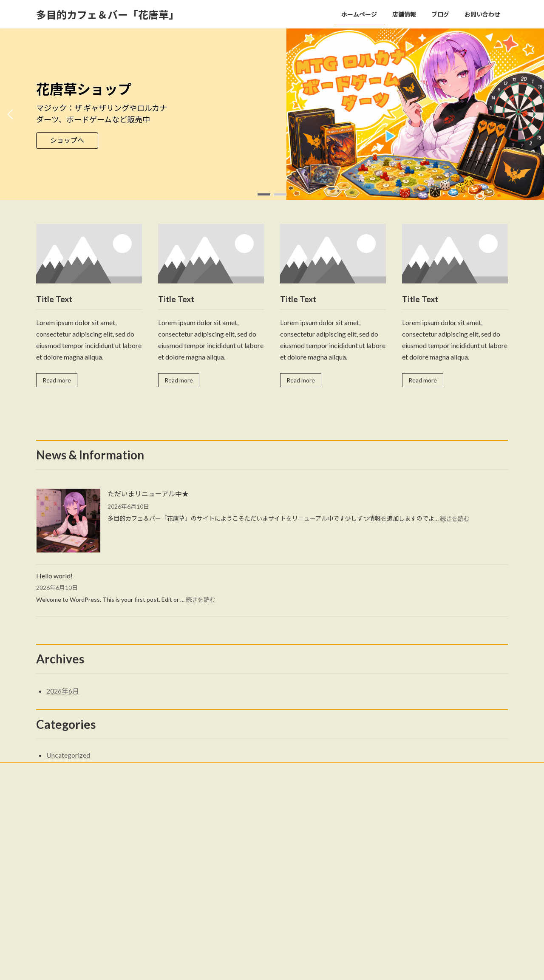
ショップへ (67, 140)
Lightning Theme (270, 965)
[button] (264, 194)
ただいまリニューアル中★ (148, 494)
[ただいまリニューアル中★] (68, 521)
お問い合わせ (59, 770)
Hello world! (54, 576)
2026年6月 (63, 691)
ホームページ (218, 820)
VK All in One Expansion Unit (327, 965)
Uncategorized (68, 755)
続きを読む (455, 518)
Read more (57, 380)
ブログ (210, 849)
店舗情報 (213, 835)
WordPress (226, 965)
